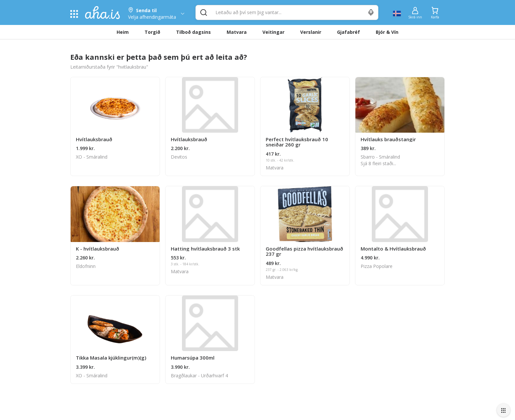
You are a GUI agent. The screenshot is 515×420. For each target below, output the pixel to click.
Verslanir (311, 32)
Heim (123, 32)
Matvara (237, 32)
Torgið (152, 32)
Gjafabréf (348, 32)
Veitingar (273, 32)
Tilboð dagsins (193, 32)
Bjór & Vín (387, 32)
